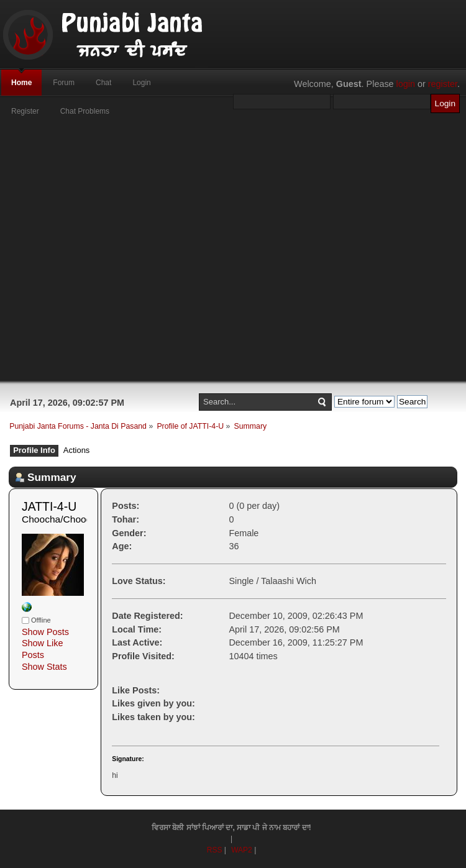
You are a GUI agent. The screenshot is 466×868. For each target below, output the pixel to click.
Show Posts (45, 632)
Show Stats (44, 667)
